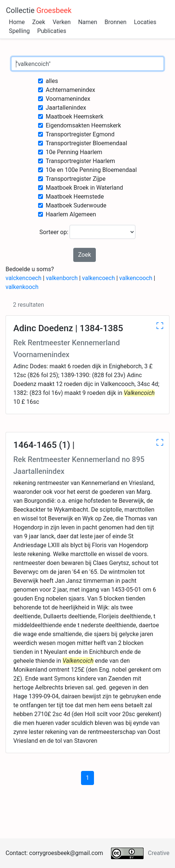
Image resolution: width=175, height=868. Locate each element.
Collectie (39, 10)
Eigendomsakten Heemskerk (83, 125)
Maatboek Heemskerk (74, 117)
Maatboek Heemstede (75, 197)
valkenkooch (22, 287)
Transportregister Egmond (80, 134)
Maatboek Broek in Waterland (84, 188)
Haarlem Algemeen (71, 214)
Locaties (145, 22)
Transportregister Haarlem (80, 161)
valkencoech (99, 278)
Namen (87, 22)
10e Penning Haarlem (74, 152)
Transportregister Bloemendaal (86, 143)
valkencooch (136, 278)
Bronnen (116, 22)
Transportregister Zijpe (75, 179)
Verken (62, 22)
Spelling (19, 31)
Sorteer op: (88, 232)
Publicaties (52, 31)
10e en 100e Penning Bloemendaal (91, 170)
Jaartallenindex (66, 108)
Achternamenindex (70, 90)
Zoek (39, 22)
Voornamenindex (68, 99)
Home (17, 22)
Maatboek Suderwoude (76, 205)
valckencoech (23, 278)
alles (52, 81)
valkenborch (62, 278)
